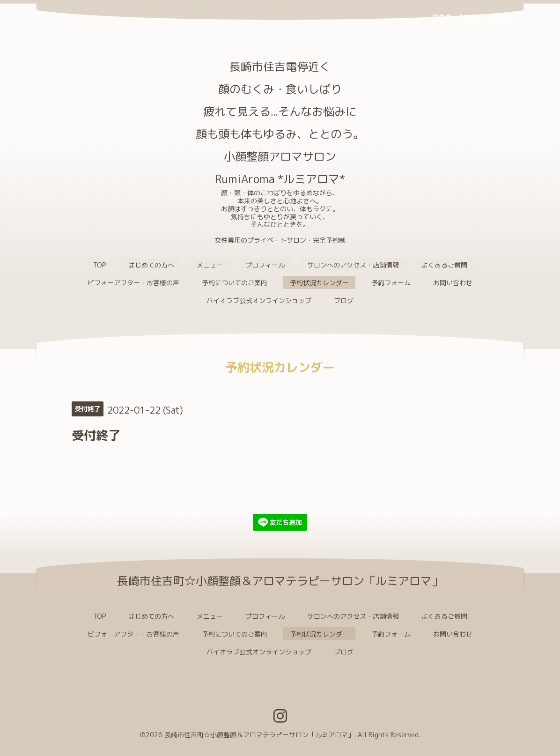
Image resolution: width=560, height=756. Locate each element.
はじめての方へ (151, 265)
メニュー (210, 265)
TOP (99, 265)
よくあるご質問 (444, 265)
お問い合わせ (453, 283)
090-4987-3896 (473, 19)
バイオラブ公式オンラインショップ (259, 300)
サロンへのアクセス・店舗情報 (353, 265)
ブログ (344, 300)
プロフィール (265, 265)
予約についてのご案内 (235, 283)
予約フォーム (391, 283)
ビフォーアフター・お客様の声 (133, 283)
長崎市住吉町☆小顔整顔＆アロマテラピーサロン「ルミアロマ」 (259, 735)
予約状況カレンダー (319, 283)
